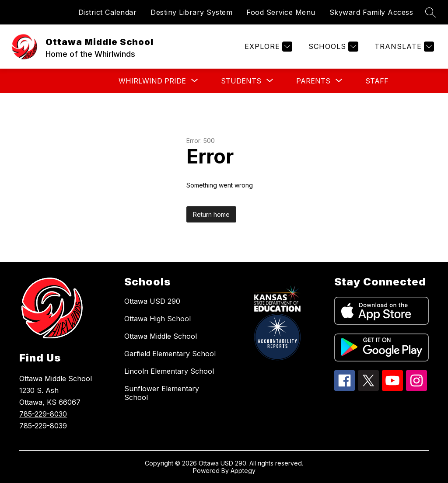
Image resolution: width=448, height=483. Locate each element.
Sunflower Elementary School (162, 393)
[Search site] (430, 12)
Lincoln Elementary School (169, 371)
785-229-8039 (43, 426)
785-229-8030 (43, 414)
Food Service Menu (281, 12)
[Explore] (267, 47)
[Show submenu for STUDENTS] (241, 81)
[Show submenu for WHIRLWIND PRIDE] (152, 81)
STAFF (377, 81)
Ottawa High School (157, 319)
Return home (211, 214)
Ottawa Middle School (161, 336)
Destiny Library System (191, 12)
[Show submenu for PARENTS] (313, 81)
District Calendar (108, 12)
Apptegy (243, 471)
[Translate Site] (403, 47)
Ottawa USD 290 (152, 301)
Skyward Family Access (371, 12)
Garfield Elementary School (170, 354)
